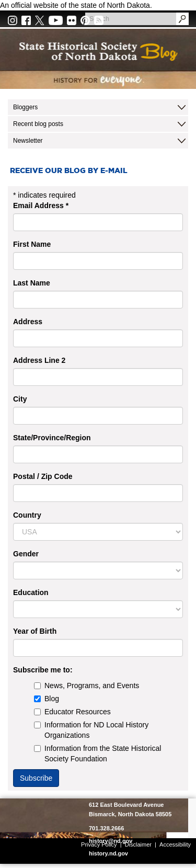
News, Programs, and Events (87, 686)
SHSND (43, 818)
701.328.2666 (106, 828)
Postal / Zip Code (43, 476)
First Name (32, 244)
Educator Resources (72, 712)
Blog (47, 699)
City (20, 399)
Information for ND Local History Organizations (91, 730)
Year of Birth (35, 631)
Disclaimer (138, 844)
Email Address (41, 205)
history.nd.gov (108, 853)
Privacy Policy (99, 844)
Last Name (32, 283)
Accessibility (175, 844)
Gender (26, 554)
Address (28, 322)
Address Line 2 (39, 360)
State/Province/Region (52, 438)
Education (31, 592)
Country (27, 515)
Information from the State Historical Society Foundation (97, 753)
